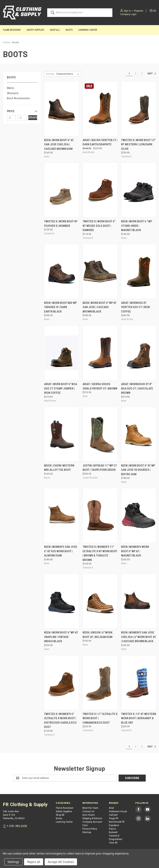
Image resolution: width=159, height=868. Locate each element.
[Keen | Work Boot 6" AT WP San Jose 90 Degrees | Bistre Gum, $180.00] (139, 434)
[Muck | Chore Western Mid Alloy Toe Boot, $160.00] (62, 434)
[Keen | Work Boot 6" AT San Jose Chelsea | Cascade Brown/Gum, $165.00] (62, 109)
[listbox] (69, 74)
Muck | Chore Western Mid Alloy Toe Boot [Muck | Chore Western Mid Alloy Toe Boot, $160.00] (59, 468)
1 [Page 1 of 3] (129, 74)
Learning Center (88, 30)
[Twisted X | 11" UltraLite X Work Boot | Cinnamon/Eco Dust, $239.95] (100, 683)
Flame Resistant (12, 30)
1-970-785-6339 (17, 826)
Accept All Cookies (61, 862)
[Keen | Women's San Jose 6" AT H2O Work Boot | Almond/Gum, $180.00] (62, 515)
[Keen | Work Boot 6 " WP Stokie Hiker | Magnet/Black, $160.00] (139, 190)
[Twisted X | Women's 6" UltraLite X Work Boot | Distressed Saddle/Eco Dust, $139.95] (62, 683)
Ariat (111, 808)
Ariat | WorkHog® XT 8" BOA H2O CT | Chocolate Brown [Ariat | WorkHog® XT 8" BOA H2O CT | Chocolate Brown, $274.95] (137, 388)
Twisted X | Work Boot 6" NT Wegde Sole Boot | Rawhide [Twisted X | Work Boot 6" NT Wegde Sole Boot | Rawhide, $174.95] (99, 226)
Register (139, 11)
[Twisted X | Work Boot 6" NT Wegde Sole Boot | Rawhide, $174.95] (100, 190)
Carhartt (113, 815)
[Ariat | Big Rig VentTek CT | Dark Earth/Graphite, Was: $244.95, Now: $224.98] (100, 109)
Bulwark (113, 832)
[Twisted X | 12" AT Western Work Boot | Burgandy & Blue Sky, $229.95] (139, 683)
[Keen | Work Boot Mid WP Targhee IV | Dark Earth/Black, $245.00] (62, 271)
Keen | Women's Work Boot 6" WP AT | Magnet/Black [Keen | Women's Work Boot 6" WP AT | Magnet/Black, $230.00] (135, 551)
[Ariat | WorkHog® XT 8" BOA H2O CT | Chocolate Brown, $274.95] (139, 353)
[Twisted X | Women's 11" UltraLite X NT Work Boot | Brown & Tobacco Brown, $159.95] (100, 515)
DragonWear (116, 839)
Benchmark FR (117, 822)
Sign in (127, 11)
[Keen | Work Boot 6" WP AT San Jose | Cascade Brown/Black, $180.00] (100, 271)
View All (113, 843)
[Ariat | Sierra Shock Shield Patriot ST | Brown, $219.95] (100, 353)
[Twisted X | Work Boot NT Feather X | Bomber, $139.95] (62, 190)
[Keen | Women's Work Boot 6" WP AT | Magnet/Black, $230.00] (139, 515)
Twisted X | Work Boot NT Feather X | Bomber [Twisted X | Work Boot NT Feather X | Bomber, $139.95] (61, 224)
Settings (13, 862)
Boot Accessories (18, 98)
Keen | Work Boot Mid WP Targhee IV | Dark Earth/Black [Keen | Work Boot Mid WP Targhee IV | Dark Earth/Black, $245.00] (60, 307)
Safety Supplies (35, 30)
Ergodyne (114, 825)
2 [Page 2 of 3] (136, 74)
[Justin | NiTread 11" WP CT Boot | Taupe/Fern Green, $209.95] (100, 434)
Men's (10, 88)
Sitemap (87, 832)
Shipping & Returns (92, 818)
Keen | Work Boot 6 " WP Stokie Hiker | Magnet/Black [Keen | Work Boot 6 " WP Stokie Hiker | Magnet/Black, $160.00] (136, 226)
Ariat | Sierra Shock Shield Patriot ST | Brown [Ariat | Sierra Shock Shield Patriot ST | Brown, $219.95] (100, 386)
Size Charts (89, 815)
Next (152, 74)
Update (33, 118)
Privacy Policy (90, 829)
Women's (13, 93)
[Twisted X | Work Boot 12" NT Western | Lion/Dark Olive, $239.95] (139, 109)
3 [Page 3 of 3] (142, 74)
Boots (69, 30)
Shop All (55, 30)
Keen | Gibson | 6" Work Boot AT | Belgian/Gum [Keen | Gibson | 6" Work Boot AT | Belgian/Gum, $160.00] (97, 635)
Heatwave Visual (118, 811)
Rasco (112, 829)
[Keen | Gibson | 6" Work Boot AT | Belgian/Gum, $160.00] (100, 601)
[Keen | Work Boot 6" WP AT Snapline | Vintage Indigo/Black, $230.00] (62, 601)
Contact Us (88, 811)
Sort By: (50, 74)
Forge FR (114, 818)
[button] (22, 111)
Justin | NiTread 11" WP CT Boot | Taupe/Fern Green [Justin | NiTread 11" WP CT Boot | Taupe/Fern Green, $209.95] (100, 468)
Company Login (128, 14)
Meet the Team (90, 808)
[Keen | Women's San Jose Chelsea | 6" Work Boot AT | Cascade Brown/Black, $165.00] (139, 601)
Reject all (34, 862)
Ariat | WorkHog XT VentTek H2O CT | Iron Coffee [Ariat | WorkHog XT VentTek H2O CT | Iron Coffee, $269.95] (135, 307)
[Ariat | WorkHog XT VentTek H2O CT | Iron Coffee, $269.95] (139, 271)
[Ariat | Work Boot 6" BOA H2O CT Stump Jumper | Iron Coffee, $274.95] (62, 353)
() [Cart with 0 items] (153, 11)
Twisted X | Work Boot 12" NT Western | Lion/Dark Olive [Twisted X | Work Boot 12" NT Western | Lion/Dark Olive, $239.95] (138, 144)
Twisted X (114, 836)
